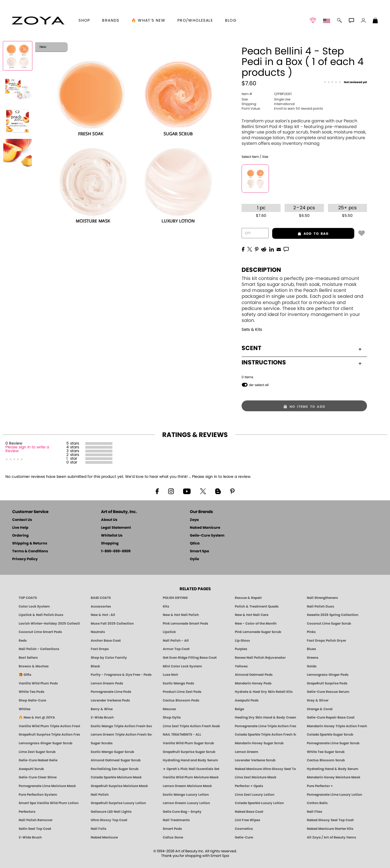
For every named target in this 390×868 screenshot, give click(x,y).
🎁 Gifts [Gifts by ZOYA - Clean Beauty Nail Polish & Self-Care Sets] (25, 675)
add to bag (300, 234)
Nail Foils (99, 829)
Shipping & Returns (30, 544)
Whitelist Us (112, 536)
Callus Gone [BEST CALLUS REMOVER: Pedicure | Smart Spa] (173, 837)
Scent (302, 348)
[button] (38, 21)
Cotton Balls (317, 803)
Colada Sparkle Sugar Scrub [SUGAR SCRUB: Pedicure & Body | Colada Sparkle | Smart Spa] (330, 735)
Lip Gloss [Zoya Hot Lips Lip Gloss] (242, 641)
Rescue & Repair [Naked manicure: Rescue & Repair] (248, 598)
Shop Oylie (172, 717)
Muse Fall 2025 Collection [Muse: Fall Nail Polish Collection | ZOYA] (112, 624)
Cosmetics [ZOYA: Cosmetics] (244, 829)
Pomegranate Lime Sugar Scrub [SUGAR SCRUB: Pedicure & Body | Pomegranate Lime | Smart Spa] (333, 743)
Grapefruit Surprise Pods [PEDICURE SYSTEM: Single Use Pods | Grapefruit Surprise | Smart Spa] (327, 683)
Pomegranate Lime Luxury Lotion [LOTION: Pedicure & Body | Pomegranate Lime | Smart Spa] (334, 795)
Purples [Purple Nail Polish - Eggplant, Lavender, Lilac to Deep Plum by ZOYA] (241, 649)
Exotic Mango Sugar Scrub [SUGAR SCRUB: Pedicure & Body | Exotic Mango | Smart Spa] (112, 752)
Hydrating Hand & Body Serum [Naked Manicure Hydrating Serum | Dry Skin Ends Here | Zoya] (333, 769)
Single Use (266, 99)
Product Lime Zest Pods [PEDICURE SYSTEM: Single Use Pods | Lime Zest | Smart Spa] (182, 692)
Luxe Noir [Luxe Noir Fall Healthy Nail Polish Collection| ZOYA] (170, 675)
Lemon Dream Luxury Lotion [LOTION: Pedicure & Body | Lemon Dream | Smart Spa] (186, 803)
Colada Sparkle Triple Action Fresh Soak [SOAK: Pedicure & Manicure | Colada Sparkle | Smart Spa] (265, 735)
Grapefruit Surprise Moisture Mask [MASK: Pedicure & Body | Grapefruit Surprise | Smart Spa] (119, 786)
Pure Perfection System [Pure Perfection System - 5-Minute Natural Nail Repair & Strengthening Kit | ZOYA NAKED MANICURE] (38, 795)
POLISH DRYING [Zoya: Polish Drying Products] (175, 598)
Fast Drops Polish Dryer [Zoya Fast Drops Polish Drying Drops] (326, 641)
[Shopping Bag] (375, 21)
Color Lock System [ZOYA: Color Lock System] (34, 606)
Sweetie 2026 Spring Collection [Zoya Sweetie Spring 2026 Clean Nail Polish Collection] (333, 615)
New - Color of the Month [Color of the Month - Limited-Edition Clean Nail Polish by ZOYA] (256, 624)
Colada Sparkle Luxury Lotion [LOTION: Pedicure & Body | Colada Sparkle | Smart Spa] (259, 803)
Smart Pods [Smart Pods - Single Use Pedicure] (172, 829)
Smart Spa (199, 551)
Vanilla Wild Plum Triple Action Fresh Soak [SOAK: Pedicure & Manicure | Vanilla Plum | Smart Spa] (49, 726)
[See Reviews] (345, 83)
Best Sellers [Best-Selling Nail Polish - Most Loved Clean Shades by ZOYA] (28, 658)
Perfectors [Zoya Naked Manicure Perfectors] (27, 812)
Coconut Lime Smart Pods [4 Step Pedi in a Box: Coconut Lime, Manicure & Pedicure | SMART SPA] (40, 632)
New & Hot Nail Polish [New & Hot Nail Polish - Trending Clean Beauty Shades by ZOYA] (181, 615)
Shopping (110, 544)
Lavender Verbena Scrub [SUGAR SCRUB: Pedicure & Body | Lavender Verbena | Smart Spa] (255, 760)
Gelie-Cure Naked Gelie (38, 760)
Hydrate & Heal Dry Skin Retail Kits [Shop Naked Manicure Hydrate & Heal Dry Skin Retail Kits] (264, 692)
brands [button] (111, 21)
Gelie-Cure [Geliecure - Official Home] (244, 837)
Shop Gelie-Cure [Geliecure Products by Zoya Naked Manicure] (32, 700)
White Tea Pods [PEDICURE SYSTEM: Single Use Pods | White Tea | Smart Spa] (32, 692)
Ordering (20, 536)
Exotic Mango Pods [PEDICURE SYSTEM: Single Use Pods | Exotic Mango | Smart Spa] (178, 683)
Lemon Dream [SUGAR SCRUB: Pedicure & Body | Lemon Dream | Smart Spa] (247, 752)
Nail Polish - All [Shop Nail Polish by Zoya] (176, 641)
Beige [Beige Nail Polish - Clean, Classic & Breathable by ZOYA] (239, 709)
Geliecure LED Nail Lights (111, 812)
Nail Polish (100, 795)
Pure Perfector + (320, 786)
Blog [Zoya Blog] (231, 21)
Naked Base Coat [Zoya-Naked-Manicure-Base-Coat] (249, 812)
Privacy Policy (25, 559)
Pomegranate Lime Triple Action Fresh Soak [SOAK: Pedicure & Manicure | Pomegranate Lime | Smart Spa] (265, 726)
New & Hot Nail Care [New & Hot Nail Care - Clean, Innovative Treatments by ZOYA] (252, 615)
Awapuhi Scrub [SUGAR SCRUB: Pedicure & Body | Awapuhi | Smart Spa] (31, 769)
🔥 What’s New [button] (148, 21)
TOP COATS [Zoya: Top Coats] (28, 598)
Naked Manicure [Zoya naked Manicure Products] (104, 837)
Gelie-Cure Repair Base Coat (331, 717)
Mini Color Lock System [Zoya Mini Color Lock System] (182, 666)
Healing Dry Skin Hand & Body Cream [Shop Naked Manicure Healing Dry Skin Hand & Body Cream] (265, 717)
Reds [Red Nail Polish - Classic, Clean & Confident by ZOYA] (23, 641)
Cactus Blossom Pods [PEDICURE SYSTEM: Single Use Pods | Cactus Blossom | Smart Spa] (181, 700)
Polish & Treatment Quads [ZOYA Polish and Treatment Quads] (257, 606)
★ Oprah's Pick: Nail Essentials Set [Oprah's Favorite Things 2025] (191, 769)
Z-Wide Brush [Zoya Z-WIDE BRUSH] (30, 837)
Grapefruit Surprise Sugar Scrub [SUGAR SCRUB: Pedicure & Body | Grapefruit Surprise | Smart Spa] (189, 752)
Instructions (302, 363)
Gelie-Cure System (207, 536)
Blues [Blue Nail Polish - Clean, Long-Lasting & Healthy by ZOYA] (311, 649)
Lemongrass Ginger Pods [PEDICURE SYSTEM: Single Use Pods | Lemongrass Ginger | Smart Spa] (328, 675)
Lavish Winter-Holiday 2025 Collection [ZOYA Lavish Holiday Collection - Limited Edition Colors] (49, 624)
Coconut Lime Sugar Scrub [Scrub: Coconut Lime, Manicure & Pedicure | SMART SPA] (329, 624)
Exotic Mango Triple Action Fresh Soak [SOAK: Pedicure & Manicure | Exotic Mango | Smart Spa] (121, 726)
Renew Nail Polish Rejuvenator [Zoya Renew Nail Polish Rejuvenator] (260, 658)
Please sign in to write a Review (27, 449)
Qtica (195, 544)
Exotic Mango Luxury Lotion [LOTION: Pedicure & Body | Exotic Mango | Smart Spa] (186, 795)
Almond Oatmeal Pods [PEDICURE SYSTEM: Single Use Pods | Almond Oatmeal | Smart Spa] (254, 675)
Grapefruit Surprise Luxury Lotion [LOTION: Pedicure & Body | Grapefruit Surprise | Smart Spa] (118, 803)
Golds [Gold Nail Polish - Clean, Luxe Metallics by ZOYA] (312, 666)
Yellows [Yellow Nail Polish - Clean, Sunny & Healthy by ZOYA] (241, 666)
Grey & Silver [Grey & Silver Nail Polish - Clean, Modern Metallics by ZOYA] (318, 700)
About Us (109, 520)
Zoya (194, 520)
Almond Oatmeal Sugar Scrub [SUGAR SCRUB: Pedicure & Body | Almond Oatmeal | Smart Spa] (116, 760)
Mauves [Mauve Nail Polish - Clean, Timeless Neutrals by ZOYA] (169, 709)
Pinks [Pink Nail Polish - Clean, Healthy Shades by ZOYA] (311, 632)
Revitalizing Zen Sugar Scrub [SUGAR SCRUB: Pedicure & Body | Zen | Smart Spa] (115, 769)
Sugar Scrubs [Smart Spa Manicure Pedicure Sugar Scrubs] (102, 743)
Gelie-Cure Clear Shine (38, 777)
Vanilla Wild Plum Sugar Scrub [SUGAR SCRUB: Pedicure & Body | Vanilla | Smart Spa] (188, 743)
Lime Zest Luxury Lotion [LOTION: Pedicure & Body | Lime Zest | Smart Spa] (255, 795)
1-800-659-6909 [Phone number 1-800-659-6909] (116, 551)
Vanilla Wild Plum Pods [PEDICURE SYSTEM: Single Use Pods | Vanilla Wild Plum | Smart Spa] (38, 683)
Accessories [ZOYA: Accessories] (101, 606)
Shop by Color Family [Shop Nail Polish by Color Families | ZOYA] (109, 658)
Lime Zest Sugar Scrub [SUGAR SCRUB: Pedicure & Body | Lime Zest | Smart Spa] (37, 752)
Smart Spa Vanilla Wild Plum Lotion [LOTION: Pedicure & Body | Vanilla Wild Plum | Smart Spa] (49, 803)
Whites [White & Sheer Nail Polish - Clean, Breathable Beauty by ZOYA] (25, 709)
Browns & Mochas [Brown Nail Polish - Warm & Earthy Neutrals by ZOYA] (34, 666)
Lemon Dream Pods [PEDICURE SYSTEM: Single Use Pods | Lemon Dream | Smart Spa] (107, 683)
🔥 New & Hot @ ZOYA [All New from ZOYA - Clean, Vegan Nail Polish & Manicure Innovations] (37, 717)
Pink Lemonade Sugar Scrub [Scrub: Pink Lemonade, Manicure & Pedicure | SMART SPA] (258, 632)
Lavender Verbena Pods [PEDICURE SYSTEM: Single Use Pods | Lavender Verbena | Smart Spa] (110, 700)
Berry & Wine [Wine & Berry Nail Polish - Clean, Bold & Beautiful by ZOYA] (102, 709)
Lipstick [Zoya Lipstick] (169, 632)
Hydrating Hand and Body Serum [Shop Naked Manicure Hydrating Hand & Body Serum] (190, 760)
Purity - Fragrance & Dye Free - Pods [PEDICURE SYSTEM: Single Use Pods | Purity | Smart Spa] (121, 675)
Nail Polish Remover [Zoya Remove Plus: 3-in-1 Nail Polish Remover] (36, 820)
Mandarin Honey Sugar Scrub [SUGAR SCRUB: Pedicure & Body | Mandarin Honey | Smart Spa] (259, 743)
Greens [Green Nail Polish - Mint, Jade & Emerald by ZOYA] (313, 658)
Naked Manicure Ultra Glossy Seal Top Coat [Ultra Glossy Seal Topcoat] (265, 769)
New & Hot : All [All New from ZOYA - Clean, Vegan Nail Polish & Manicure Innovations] (103, 615)
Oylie (194, 559)
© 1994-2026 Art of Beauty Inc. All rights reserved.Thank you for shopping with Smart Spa (195, 854)
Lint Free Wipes (248, 820)
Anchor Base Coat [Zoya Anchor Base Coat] (106, 641)
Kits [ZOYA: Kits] (166, 606)
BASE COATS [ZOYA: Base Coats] (101, 598)
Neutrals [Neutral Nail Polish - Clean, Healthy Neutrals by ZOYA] (98, 632)
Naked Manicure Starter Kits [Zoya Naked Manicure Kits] (330, 829)
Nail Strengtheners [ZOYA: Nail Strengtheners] (322, 598)
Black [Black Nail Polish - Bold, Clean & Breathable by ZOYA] (95, 666)
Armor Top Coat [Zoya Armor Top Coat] (176, 649)
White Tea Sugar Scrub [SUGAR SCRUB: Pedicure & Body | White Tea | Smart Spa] (326, 752)
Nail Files (315, 812)
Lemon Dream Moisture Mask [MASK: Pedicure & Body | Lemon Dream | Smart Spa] (187, 786)
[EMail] (279, 249)
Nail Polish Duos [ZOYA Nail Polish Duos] (321, 606)
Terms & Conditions (30, 551)
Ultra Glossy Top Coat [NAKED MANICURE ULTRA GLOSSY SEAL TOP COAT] (109, 820)
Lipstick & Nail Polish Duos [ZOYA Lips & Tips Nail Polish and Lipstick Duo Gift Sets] (41, 615)
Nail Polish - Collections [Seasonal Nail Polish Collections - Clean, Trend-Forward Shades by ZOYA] (39, 649)
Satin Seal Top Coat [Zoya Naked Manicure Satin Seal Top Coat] (35, 829)
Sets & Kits (252, 330)
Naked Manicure (205, 528)
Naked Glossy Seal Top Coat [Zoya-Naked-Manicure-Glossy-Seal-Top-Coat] (330, 820)
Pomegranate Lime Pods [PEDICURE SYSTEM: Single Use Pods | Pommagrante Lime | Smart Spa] (111, 692)
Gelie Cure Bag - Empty (182, 812)
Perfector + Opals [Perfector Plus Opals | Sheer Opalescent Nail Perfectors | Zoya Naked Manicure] (249, 786)
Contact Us (22, 520)
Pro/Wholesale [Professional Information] (195, 21)
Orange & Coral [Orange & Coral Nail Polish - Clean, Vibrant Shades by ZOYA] (320, 709)
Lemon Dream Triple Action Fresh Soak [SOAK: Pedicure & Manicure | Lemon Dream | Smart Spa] (121, 735)
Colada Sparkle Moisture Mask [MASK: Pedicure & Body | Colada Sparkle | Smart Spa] (116, 777)
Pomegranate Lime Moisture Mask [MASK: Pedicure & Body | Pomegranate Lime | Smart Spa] (47, 786)
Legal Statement (116, 528)
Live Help (20, 528)
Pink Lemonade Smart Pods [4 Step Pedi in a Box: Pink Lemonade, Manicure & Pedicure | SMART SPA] (186, 624)
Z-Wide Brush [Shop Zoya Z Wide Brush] (102, 717)
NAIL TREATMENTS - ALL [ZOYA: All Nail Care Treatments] (182, 735)
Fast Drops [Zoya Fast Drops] (100, 649)
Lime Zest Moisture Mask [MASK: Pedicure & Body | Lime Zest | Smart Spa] (256, 777)
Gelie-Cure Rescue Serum (328, 692)
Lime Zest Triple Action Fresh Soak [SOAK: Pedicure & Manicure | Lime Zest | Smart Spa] (191, 726)
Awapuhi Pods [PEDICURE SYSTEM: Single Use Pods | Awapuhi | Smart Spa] (247, 700)
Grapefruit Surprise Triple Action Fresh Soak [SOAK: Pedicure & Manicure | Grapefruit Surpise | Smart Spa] (49, 735)
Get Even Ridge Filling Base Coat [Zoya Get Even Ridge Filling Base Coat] (190, 658)
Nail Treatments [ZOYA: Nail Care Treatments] (176, 820)
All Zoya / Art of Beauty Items (331, 837)
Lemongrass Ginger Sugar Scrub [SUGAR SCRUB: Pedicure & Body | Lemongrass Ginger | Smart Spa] (45, 743)
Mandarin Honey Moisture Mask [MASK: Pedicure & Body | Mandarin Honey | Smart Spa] (334, 777)
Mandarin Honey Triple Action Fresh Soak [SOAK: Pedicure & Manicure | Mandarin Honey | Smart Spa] (337, 726)
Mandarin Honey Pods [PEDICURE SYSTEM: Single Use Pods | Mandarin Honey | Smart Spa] (253, 683)
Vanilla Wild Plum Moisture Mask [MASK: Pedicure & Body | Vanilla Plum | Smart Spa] (191, 777)
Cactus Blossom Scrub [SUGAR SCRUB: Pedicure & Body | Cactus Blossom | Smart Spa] (326, 760)
